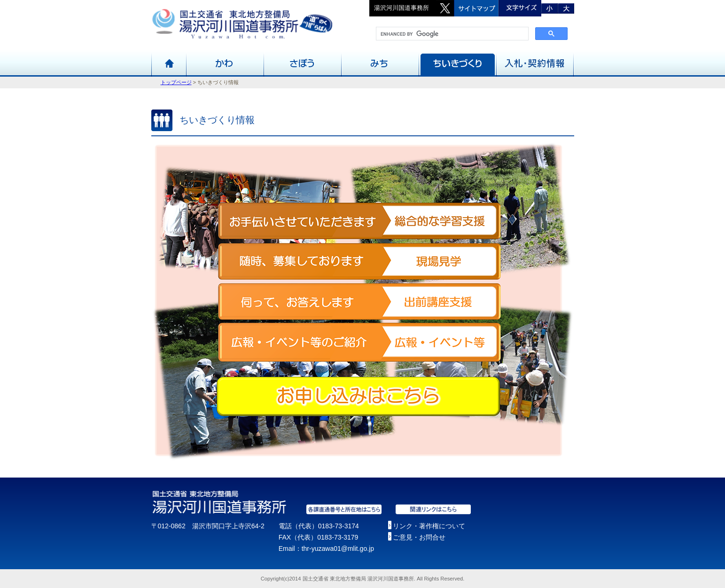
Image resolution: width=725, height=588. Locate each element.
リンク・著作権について (429, 526)
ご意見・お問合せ (419, 537)
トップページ (176, 82)
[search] (451, 34)
